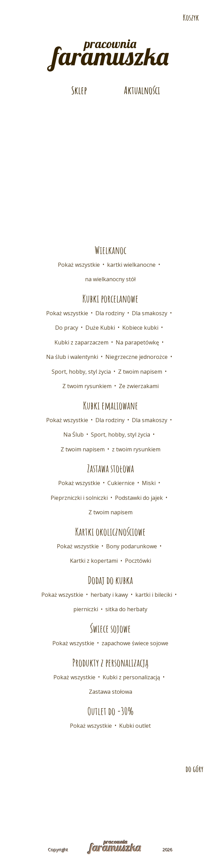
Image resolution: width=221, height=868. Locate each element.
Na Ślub (73, 435)
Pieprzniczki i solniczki (79, 498)
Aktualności (142, 90)
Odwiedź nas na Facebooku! (19, 18)
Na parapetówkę (137, 342)
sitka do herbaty (126, 609)
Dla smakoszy (150, 313)
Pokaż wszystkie (79, 265)
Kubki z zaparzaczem (81, 342)
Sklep (79, 90)
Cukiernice (121, 483)
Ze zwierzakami (139, 386)
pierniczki (86, 609)
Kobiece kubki (140, 328)
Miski (149, 483)
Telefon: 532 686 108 (170, 6)
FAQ (185, 793)
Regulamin (64, 805)
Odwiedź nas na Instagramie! (42, 18)
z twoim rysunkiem (136, 449)
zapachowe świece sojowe (135, 643)
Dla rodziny (110, 313)
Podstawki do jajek (139, 498)
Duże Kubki (100, 328)
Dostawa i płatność (91, 793)
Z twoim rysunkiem (87, 386)
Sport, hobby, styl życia (81, 372)
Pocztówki (138, 561)
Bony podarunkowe (131, 546)
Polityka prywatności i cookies (131, 805)
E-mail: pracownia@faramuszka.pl (69, 6)
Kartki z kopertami (94, 561)
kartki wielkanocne (131, 265)
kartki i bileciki (154, 595)
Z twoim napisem (140, 372)
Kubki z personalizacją (131, 677)
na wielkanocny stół (110, 279)
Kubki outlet (135, 726)
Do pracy (67, 328)
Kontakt (43, 793)
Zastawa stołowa (110, 692)
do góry (194, 769)
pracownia (110, 51)
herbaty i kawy (109, 595)
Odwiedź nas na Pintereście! (31, 18)
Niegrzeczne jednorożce (136, 357)
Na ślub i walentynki (72, 357)
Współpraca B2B (148, 793)
